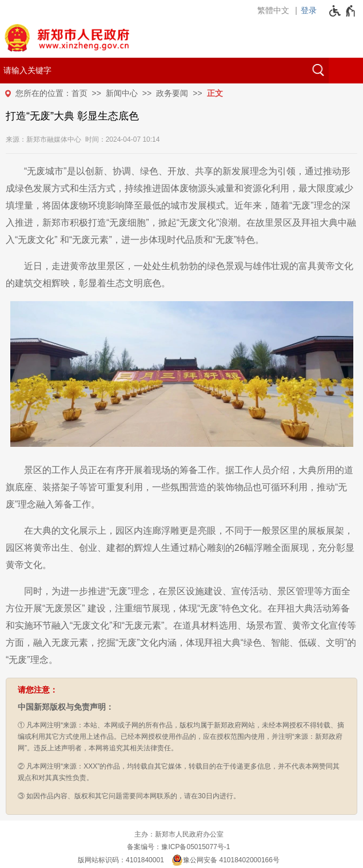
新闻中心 (122, 93)
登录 (309, 10)
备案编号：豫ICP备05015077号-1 (178, 847)
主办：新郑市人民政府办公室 (179, 834)
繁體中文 (273, 10)
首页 (79, 93)
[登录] (312, 10)
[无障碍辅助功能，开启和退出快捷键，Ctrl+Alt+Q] (343, 11)
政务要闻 (172, 93)
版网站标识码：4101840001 (121, 860)
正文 (215, 93)
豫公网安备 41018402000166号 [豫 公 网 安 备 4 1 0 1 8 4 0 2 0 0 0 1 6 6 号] (226, 860)
